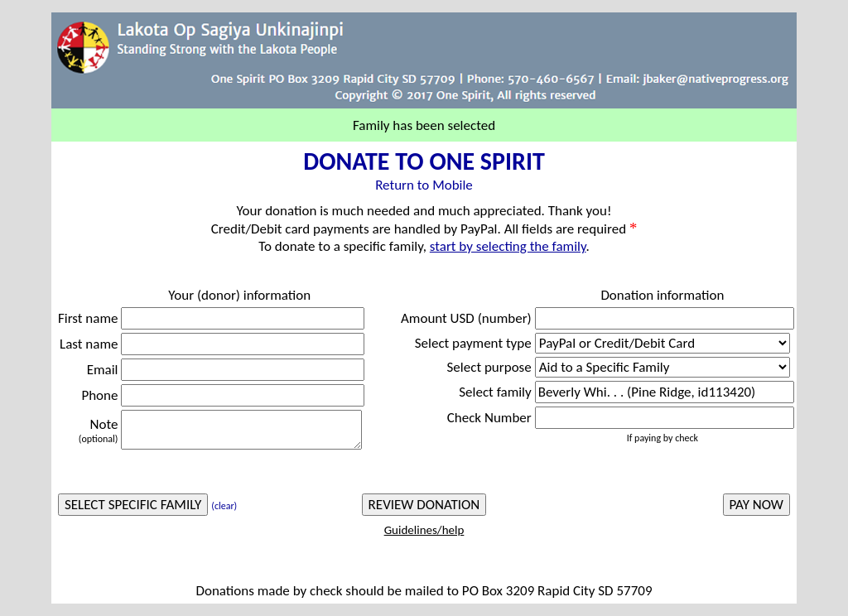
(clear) (224, 506)
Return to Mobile (424, 185)
